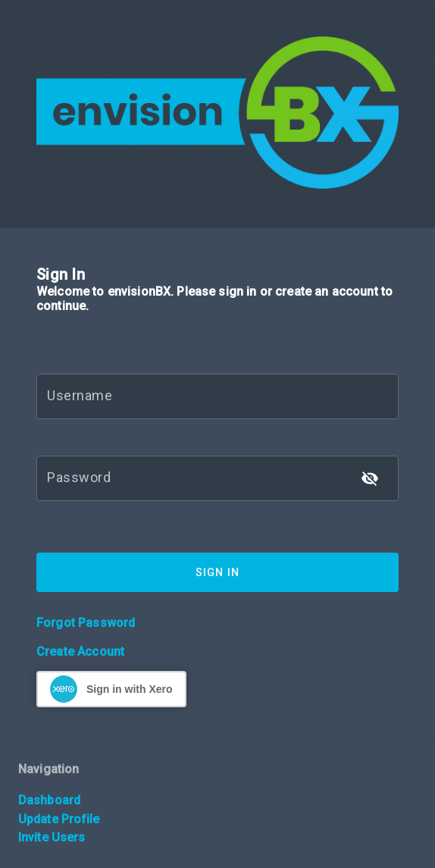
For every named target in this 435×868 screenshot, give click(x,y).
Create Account (80, 652)
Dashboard (49, 800)
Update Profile (59, 819)
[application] (431, 864)
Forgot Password (86, 623)
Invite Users (52, 837)
